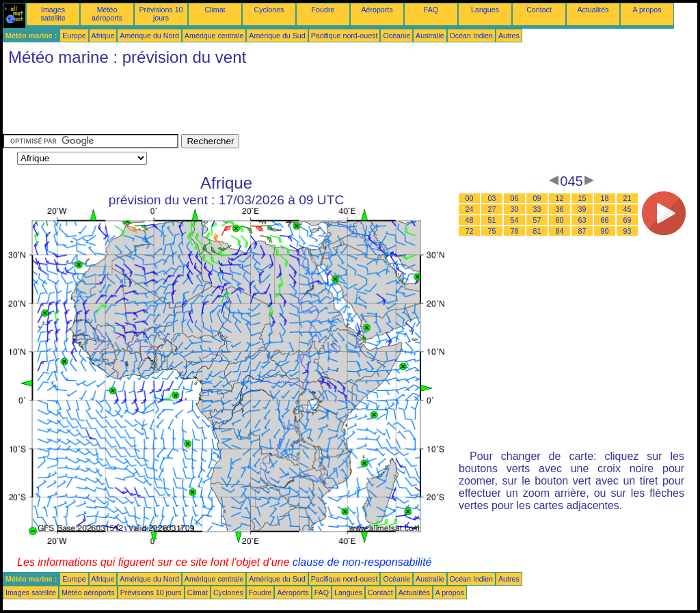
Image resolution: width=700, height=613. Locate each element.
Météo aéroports (107, 14)
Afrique (103, 36)
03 (492, 198)
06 (515, 198)
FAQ (431, 10)
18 (605, 198)
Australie (430, 36)
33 (537, 209)
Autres (509, 36)
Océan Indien (471, 36)
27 (492, 209)
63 (582, 220)
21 (628, 198)
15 (582, 198)
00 (470, 198)
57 (537, 220)
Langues (485, 10)
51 (492, 220)
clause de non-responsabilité (362, 562)
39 (582, 209)
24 (470, 209)
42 (605, 209)
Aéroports (377, 10)
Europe (74, 36)
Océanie (396, 36)
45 (628, 209)
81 (537, 231)
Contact (539, 10)
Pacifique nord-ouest (345, 36)
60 (560, 220)
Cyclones (269, 10)
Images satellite (53, 14)
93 (628, 231)
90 (605, 231)
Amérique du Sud (277, 36)
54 (515, 220)
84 (560, 231)
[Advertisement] (252, 103)
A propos (647, 10)
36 (560, 209)
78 (515, 231)
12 (560, 198)
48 (470, 220)
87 (582, 231)
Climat (215, 10)
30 (515, 209)
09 (537, 198)
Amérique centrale (214, 36)
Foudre (323, 10)
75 (492, 231)
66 (605, 220)
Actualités (593, 10)
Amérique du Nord (149, 36)
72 (470, 231)
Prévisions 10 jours (161, 14)
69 (628, 220)
